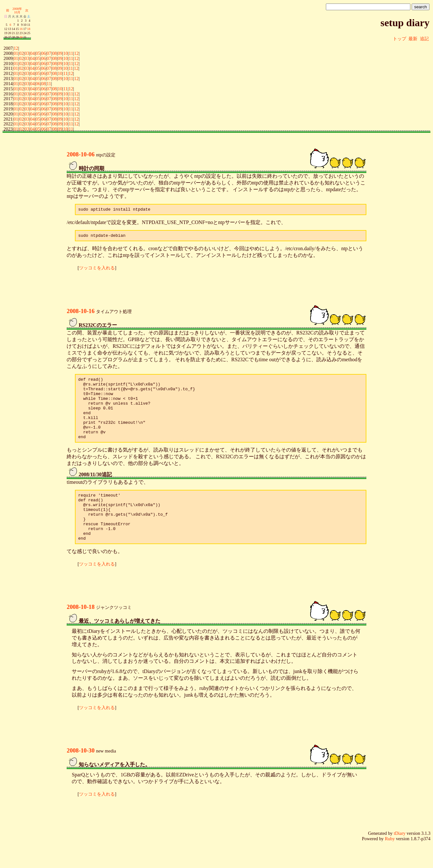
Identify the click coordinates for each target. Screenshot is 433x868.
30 (21, 37)
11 (71, 53)
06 (43, 53)
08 (55, 53)
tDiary (400, 857)
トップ (400, 39)
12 (16, 48)
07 (49, 53)
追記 (424, 39)
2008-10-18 (81, 631)
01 (16, 53)
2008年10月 (17, 11)
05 (38, 53)
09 (60, 53)
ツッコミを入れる (97, 270)
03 (27, 53)
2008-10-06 (81, 154)
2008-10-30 (81, 774)
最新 (413, 39)
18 (29, 29)
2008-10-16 (81, 313)
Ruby (390, 863)
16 (21, 29)
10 (65, 53)
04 (33, 53)
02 (21, 53)
